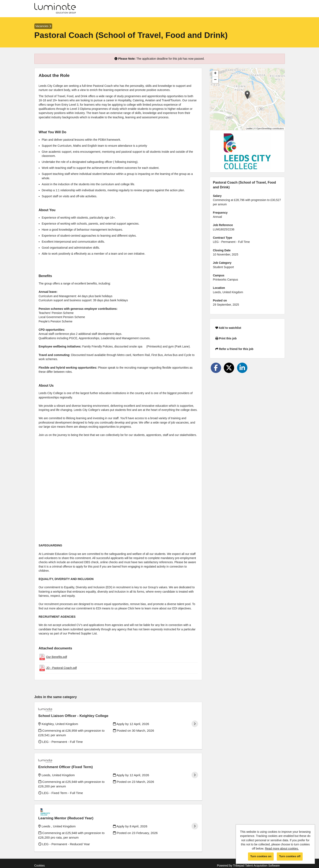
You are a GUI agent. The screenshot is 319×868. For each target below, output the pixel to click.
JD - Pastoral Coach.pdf (61, 668)
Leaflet (249, 128)
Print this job (226, 338)
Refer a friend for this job (234, 349)
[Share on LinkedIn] (242, 368)
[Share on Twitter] (229, 368)
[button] (247, 95)
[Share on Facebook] (216, 368)
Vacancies (43, 26)
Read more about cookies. (282, 849)
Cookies (40, 849)
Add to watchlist (228, 328)
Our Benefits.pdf (56, 657)
